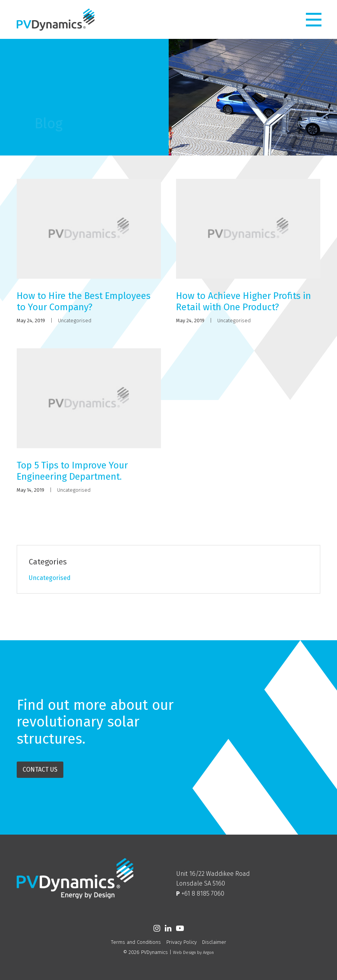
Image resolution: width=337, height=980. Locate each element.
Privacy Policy (182, 942)
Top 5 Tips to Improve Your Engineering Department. (72, 471)
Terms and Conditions (136, 942)
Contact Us (40, 770)
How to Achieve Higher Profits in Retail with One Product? (244, 301)
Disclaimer (214, 942)
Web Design (184, 953)
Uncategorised (75, 321)
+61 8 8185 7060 (203, 894)
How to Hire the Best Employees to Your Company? (84, 301)
